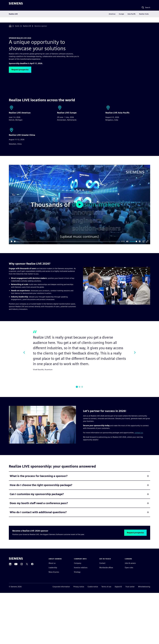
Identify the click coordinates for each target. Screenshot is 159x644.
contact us (139, 433)
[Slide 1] (77, 387)
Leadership (53, 568)
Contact (102, 563)
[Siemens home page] (16, 559)
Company (78, 563)
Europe (121, 19)
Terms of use (106, 587)
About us (52, 563)
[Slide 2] (79, 387)
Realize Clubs (144, 19)
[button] (20, 70)
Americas (112, 19)
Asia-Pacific (132, 19)
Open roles (129, 568)
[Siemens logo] (16, 5)
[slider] (67, 241)
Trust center (130, 587)
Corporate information (61, 587)
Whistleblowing (144, 587)
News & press (54, 572)
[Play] (12, 241)
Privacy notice (79, 587)
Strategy (77, 572)
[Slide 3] (82, 387)
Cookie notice (93, 587)
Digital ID (118, 587)
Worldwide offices (106, 568)
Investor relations (81, 568)
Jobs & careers (130, 563)
